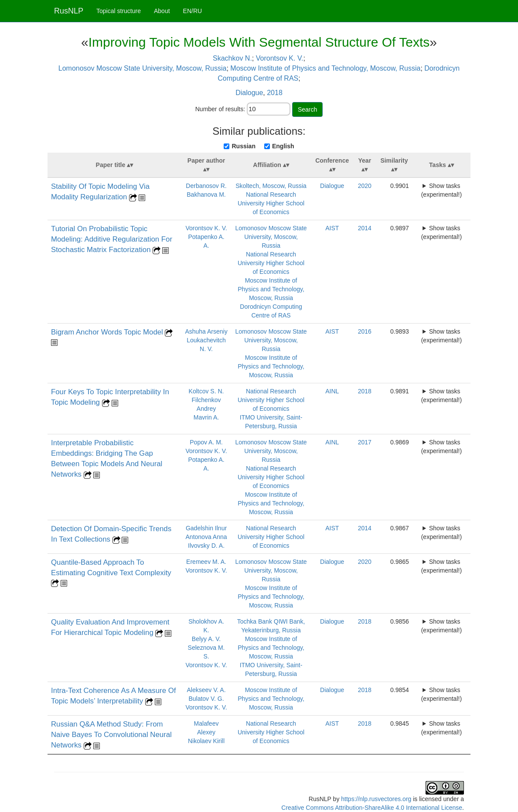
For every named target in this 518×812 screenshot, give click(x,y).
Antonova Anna (206, 537)
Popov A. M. (206, 442)
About (162, 11)
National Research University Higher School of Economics (271, 203)
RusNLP (69, 11)
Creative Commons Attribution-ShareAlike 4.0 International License (372, 808)
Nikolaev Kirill (206, 741)
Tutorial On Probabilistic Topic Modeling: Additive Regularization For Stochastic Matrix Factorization (112, 239)
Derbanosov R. (206, 186)
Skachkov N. (232, 58)
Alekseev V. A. (206, 690)
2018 (275, 93)
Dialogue (249, 93)
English (283, 146)
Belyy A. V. (206, 639)
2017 (365, 442)
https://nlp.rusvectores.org (376, 799)
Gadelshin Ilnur (206, 528)
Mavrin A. (206, 417)
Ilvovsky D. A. (206, 546)
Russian (243, 146)
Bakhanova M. (206, 194)
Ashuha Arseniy (206, 331)
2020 (365, 186)
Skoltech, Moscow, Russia (271, 186)
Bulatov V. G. (206, 699)
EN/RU (193, 11)
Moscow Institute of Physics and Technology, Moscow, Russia (325, 68)
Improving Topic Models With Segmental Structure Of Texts (259, 42)
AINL (332, 391)
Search (307, 109)
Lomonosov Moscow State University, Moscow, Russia (143, 68)
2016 (365, 331)
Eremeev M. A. (206, 562)
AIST (332, 228)
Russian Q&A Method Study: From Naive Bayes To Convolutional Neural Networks (111, 735)
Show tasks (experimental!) (441, 190)
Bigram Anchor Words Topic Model (108, 332)
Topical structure (119, 11)
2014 (365, 228)
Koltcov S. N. (206, 391)
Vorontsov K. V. (280, 58)
